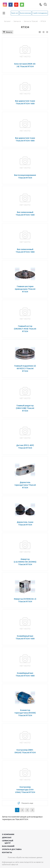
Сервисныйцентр (8, 842)
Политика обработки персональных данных (25, 857)
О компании (8, 834)
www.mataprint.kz (27, 862)
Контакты (7, 852)
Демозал (7, 837)
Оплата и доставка (12, 849)
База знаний (8, 846)
